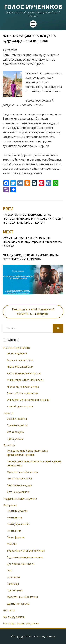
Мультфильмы (16, 537)
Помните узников (17, 425)
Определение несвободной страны (28, 400)
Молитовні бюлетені (19, 479)
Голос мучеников (33, 7)
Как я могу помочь (14, 617)
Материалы (10, 505)
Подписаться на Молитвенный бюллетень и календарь (33, 312)
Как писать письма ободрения (21, 624)
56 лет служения (17, 353)
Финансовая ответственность (25, 380)
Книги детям (14, 517)
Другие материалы (18, 604)
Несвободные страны (20, 406)
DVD (10, 570)
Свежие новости (17, 419)
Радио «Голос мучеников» (23, 393)
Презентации (15, 590)
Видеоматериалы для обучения (26, 551)
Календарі (13, 584)
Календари (13, 577)
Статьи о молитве (18, 492)
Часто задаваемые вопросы (24, 373)
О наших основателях (20, 360)
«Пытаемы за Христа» (20, 367)
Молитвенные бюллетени (22, 472)
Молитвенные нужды (20, 485)
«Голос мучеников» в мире (23, 387)
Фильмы (12, 544)
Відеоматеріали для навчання (25, 557)
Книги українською (18, 524)
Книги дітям (14, 531)
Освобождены (15, 432)
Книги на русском (17, 511)
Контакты (9, 610)
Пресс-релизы (15, 439)
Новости (8, 413)
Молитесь (9, 445)
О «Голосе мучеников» (16, 348)
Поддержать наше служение (20, 499)
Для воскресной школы (21, 564)
